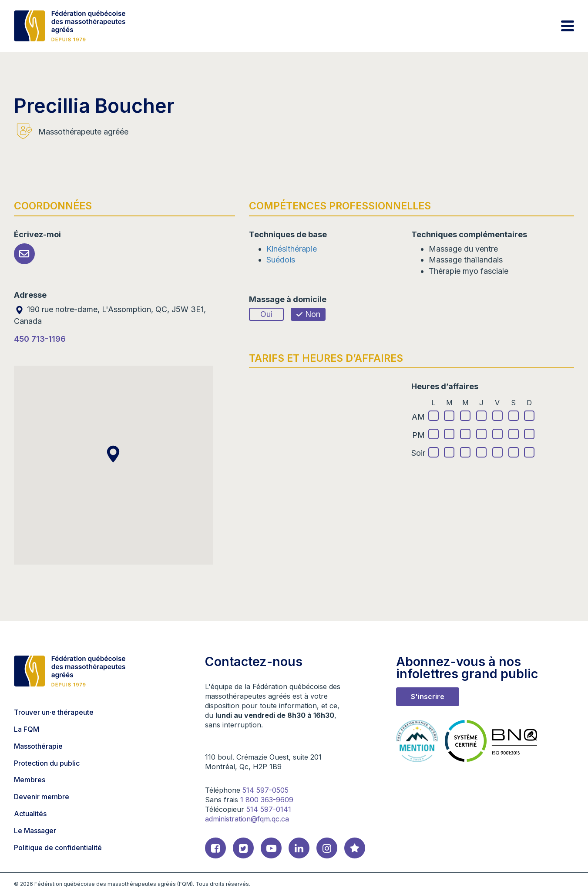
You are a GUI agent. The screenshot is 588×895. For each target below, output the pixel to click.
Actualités (30, 814)
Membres (30, 780)
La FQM (27, 729)
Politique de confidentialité (58, 848)
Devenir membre (42, 797)
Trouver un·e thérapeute (54, 712)
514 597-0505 (265, 790)
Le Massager (35, 831)
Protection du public (47, 763)
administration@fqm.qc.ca (247, 819)
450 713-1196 (40, 339)
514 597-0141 (269, 809)
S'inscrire (428, 696)
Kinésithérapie (292, 249)
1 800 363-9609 (267, 800)
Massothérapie (38, 746)
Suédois (281, 260)
